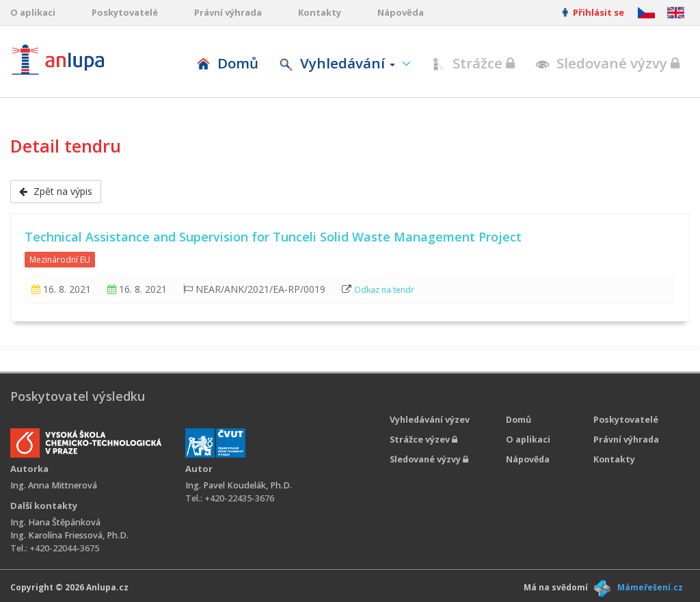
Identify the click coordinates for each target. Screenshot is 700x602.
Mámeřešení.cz (650, 587)
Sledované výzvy (607, 63)
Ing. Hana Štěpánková (55, 522)
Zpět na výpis (56, 191)
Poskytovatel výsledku (78, 396)
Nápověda (401, 12)
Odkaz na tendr (384, 290)
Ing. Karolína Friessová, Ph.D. (69, 535)
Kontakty (320, 12)
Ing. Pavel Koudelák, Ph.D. (239, 485)
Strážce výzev (423, 440)
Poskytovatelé (125, 12)
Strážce (473, 63)
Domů (227, 63)
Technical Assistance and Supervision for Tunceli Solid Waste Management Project (273, 237)
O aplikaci (33, 12)
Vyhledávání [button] (339, 63)
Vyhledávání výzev (430, 420)
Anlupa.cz (107, 587)
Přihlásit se (593, 12)
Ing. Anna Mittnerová (54, 485)
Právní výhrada (228, 12)
